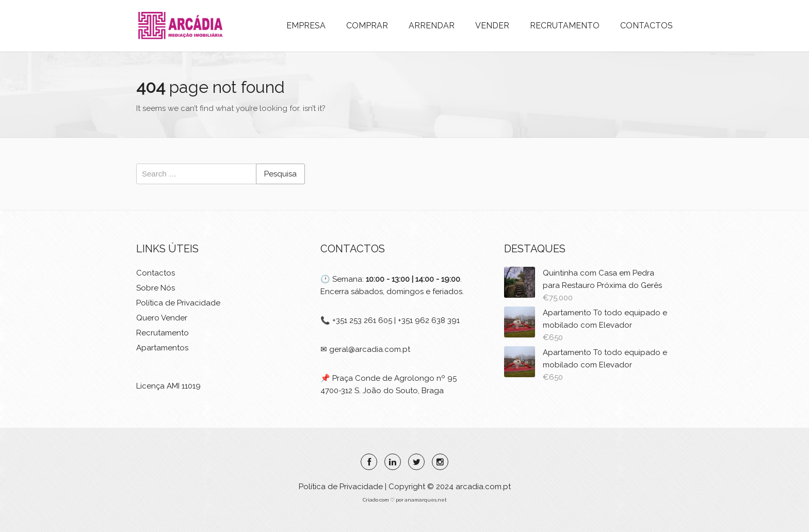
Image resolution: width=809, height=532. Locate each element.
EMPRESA (306, 26)
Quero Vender (162, 318)
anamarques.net (425, 500)
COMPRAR (367, 26)
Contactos (156, 273)
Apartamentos (162, 348)
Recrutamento (163, 333)
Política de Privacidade (178, 303)
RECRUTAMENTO (565, 26)
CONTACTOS (646, 26)
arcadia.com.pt (483, 487)
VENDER (492, 26)
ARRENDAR (432, 26)
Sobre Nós (156, 288)
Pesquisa (280, 174)
